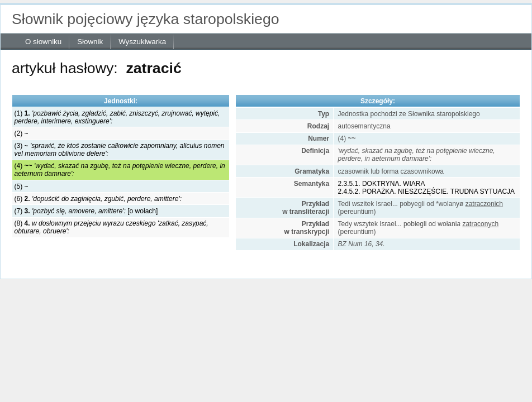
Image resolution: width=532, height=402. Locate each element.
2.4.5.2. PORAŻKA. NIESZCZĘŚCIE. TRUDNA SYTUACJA (427, 192)
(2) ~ (22, 133)
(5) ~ (22, 186)
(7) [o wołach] (86, 211)
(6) (98, 199)
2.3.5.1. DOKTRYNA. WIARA (382, 184)
